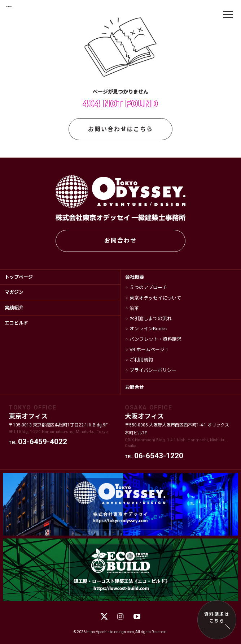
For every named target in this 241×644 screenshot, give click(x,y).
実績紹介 (14, 308)
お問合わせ (120, 241)
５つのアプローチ (148, 287)
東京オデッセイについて (155, 298)
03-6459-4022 (43, 442)
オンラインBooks (148, 329)
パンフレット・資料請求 (155, 339)
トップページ (19, 277)
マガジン (14, 292)
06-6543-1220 (159, 456)
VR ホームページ (147, 350)
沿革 (134, 308)
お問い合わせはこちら (120, 129)
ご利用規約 (141, 360)
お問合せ (135, 387)
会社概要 (135, 277)
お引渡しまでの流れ (151, 319)
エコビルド (16, 323)
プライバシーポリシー (153, 370)
